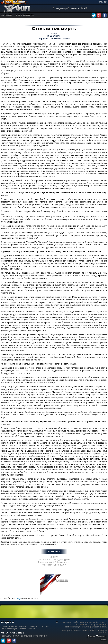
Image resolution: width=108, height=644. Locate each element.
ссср (41, 626)
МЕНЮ (103, 2)
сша (47, 626)
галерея (23, 629)
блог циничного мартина (34, 636)
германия (32, 626)
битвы (14, 626)
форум (16, 636)
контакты (6, 636)
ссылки (32, 629)
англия (22, 626)
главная (6, 626)
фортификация (9, 629)
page (19, 598)
